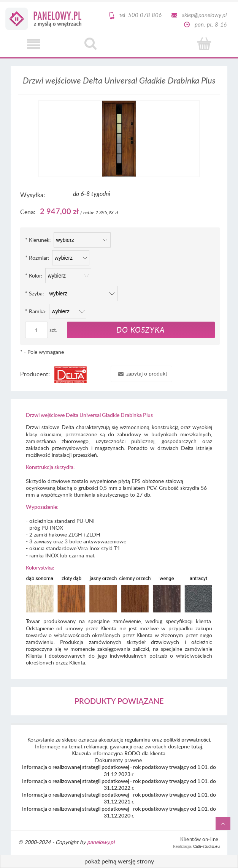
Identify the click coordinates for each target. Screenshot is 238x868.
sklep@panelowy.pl (204, 15)
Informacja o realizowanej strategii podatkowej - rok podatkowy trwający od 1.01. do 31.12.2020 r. (119, 812)
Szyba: (35, 293)
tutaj (197, 746)
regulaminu (138, 739)
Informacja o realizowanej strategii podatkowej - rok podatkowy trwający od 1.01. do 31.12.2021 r (119, 798)
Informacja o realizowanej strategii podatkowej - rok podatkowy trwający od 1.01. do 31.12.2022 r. (119, 784)
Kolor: (34, 275)
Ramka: (36, 311)
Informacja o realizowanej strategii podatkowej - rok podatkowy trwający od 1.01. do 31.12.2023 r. (119, 770)
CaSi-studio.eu (206, 846)
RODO (132, 753)
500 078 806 (145, 15)
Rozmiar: (37, 258)
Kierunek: (38, 240)
